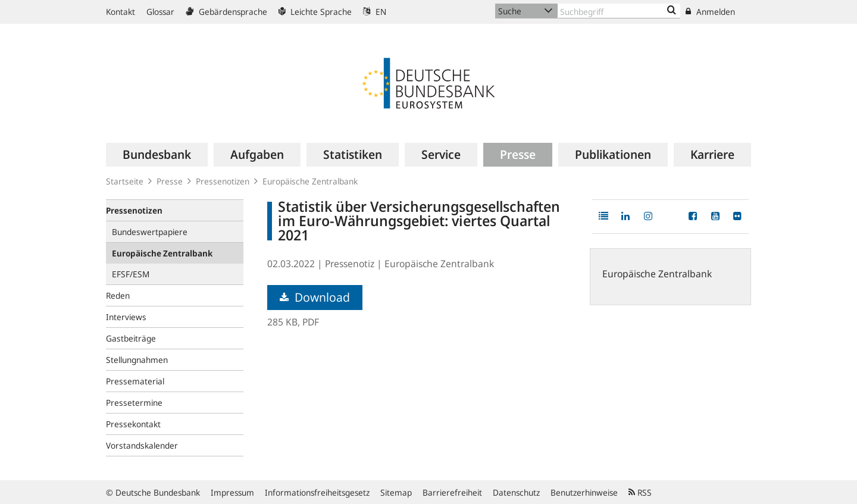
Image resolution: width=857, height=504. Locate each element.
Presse (170, 181)
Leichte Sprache (315, 12)
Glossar (160, 12)
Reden (118, 295)
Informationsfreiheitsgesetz (317, 492)
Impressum (232, 492)
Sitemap (396, 492)
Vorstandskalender (142, 445)
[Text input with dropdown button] (619, 11)
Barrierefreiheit (452, 492)
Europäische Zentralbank (310, 181)
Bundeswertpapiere (150, 232)
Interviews (126, 317)
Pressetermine (134, 403)
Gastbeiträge (131, 338)
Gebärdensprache (226, 12)
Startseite (125, 181)
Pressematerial (135, 381)
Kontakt (121, 12)
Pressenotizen (223, 181)
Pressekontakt (133, 424)
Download (315, 297)
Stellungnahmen (137, 360)
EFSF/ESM (131, 274)
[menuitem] (157, 155)
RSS (640, 492)
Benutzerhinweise (584, 492)
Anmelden (710, 12)
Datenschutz (516, 492)
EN (375, 12)
